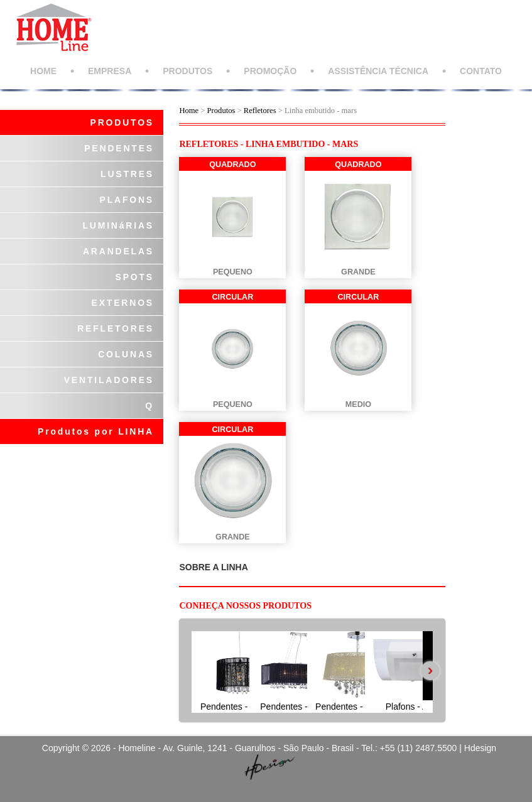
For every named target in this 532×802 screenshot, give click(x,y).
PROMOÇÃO (270, 71)
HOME (43, 71)
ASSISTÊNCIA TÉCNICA (378, 71)
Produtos (222, 111)
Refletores (260, 111)
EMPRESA (110, 71)
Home (189, 111)
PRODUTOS (187, 71)
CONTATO (481, 71)
